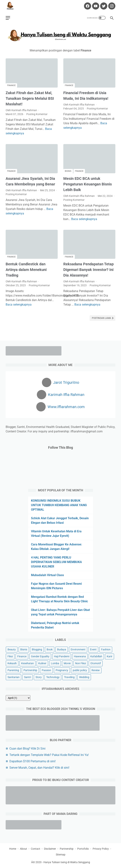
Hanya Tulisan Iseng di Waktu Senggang (67, 862)
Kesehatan (28, 663)
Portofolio (83, 849)
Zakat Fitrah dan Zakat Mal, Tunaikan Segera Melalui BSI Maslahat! (30, 98)
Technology (53, 677)
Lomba (55, 663)
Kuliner (42, 663)
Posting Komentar (37, 114)
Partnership (30, 670)
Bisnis (68, 171)
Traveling (69, 677)
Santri (28, 677)
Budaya (62, 649)
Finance (11, 85)
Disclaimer (50, 849)
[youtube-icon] (95, 6)
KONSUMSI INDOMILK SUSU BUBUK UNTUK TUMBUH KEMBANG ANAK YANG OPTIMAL (59, 505)
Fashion (106, 649)
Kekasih (12, 663)
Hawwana (80, 656)
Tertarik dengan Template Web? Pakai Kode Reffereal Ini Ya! (49, 755)
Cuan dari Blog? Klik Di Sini (27, 749)
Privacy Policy (101, 849)
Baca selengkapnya (84, 219)
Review (96, 670)
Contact (36, 849)
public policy (80, 670)
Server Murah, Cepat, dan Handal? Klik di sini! (39, 768)
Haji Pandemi (62, 656)
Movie (67, 663)
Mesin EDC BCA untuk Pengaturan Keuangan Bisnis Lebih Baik (88, 184)
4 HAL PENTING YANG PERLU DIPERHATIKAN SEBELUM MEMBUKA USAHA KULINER (56, 562)
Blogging (37, 649)
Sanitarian (14, 677)
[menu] (8, 18)
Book (50, 649)
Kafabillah (96, 656)
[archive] (18, 698)
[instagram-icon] (111, 6)
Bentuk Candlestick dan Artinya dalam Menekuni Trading (26, 270)
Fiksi (10, 656)
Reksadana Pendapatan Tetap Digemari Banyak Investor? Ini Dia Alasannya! (88, 270)
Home (13, 849)
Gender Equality (40, 656)
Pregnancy (62, 670)
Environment (78, 649)
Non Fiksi (81, 663)
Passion (46, 670)
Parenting (13, 670)
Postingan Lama (102, 318)
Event (93, 649)
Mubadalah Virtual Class (47, 575)
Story (39, 677)
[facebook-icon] (87, 6)
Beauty (12, 649)
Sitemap (61, 855)
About (23, 849)
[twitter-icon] (103, 6)
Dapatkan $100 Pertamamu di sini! (33, 761)
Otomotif (96, 663)
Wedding (84, 677)
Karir (110, 656)
